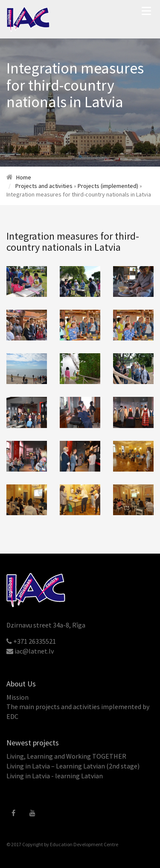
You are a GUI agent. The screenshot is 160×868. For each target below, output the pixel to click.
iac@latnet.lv (34, 651)
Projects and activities (44, 186)
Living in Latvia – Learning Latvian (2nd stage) (73, 766)
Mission (17, 697)
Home (24, 177)
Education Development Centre (84, 844)
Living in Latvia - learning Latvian (55, 776)
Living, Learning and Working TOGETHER (66, 756)
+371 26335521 (35, 641)
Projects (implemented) (108, 186)
